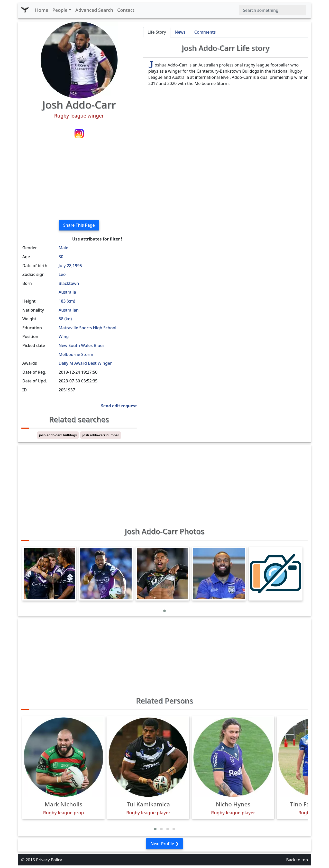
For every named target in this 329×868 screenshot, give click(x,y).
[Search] (272, 10)
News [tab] (180, 32)
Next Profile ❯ (164, 844)
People (60, 10)
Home (42, 10)
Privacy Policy (49, 860)
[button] (164, 611)
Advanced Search (94, 10)
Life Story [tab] (157, 32)
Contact (126, 10)
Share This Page (79, 225)
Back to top (297, 860)
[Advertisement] (79, 180)
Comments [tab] (205, 32)
